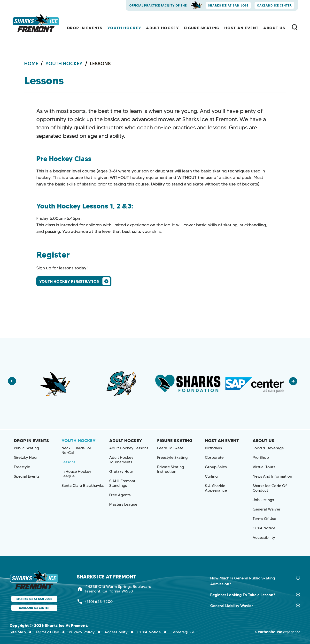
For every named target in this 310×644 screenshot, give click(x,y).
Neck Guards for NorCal (76, 450)
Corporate (214, 457)
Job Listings (263, 500)
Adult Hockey (163, 28)
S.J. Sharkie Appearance (216, 488)
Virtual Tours (264, 467)
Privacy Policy (82, 632)
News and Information (272, 476)
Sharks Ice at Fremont (37, 23)
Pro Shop (261, 457)
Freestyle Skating (172, 457)
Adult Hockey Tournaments (121, 460)
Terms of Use (264, 519)
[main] (155, 169)
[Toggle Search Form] (295, 27)
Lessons (68, 462)
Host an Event (241, 28)
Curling (211, 476)
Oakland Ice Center (274, 5)
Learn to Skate (170, 448)
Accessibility (264, 537)
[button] (15, 384)
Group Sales (216, 467)
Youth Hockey (124, 28)
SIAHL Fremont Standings (122, 483)
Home (31, 64)
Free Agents (120, 495)
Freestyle (22, 467)
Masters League (123, 504)
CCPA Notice (264, 528)
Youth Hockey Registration (69, 281)
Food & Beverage (268, 448)
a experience (278, 632)
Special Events (27, 476)
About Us (274, 28)
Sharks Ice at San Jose (228, 5)
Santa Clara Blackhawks (83, 485)
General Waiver (267, 509)
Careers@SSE (183, 632)
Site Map (18, 632)
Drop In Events (85, 28)
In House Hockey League (76, 474)
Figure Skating (202, 28)
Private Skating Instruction (171, 469)
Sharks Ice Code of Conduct (270, 488)
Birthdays (213, 448)
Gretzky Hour (26, 457)
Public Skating (26, 448)
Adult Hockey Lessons (129, 448)
